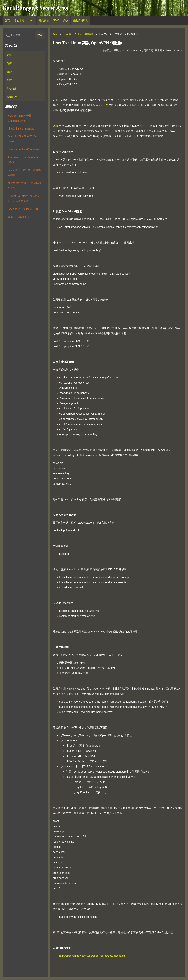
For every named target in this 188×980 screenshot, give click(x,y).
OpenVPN (59, 126)
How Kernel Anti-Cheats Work (25, 149)
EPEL (118, 160)
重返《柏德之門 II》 (19, 217)
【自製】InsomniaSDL (21, 129)
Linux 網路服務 (86, 34)
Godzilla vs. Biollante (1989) (24, 209)
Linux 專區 (68, 34)
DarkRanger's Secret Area (35, 8)
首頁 (55, 34)
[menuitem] (7, 21)
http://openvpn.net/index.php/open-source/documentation (92, 956)
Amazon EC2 (100, 105)
